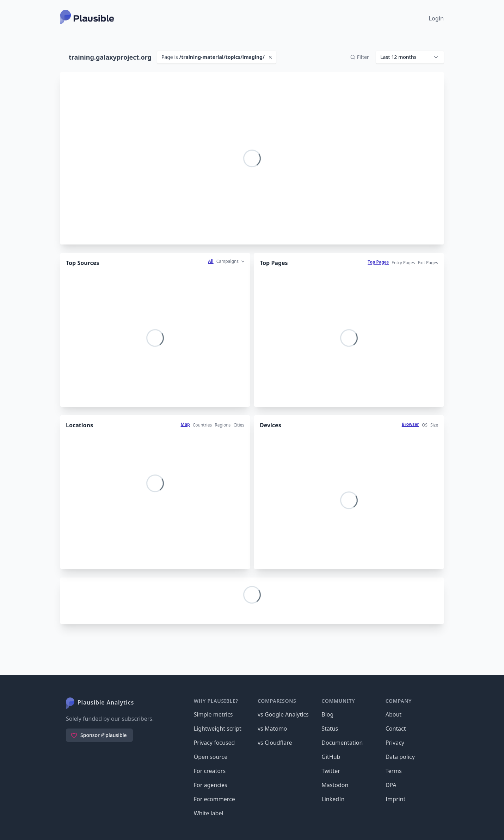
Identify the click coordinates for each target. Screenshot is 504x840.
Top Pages (378, 262)
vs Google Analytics (283, 714)
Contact (396, 729)
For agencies (211, 785)
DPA (391, 785)
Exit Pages (428, 263)
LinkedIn (333, 799)
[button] (410, 57)
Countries (202, 425)
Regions (223, 425)
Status (330, 729)
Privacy (395, 743)
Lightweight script (218, 729)
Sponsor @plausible (99, 735)
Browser (410, 424)
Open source (211, 757)
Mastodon (335, 785)
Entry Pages (403, 263)
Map (185, 424)
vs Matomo (272, 729)
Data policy (400, 757)
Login (436, 18)
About (394, 714)
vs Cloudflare (275, 743)
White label (209, 813)
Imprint (396, 799)
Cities (239, 425)
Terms (394, 771)
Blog (327, 714)
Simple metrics (213, 714)
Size (434, 425)
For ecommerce (214, 799)
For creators (210, 771)
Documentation (342, 743)
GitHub (331, 757)
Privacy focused (214, 743)
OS (425, 425)
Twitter (331, 771)
